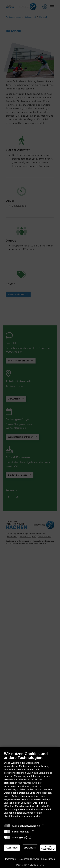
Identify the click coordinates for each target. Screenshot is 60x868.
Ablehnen (12, 848)
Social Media (19, 832)
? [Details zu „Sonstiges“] (30, 837)
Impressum (11, 859)
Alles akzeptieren (48, 848)
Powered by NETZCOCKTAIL (30, 865)
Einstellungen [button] (48, 859)
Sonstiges (18, 837)
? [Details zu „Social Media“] (33, 832)
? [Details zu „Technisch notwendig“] (43, 826)
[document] (30, 787)
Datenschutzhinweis (29, 859)
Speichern (30, 848)
